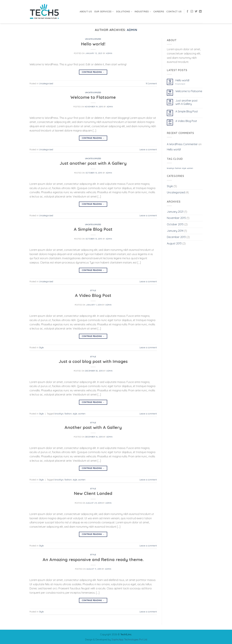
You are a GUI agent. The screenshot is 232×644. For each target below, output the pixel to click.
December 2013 (176, 237)
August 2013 (174, 243)
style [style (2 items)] (184, 168)
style (75, 414)
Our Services (104, 12)
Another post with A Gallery (93, 427)
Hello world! (93, 44)
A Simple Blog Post (93, 229)
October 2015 (175, 224)
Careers (159, 12)
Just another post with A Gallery (93, 163)
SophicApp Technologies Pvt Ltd (129, 640)
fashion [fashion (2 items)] (178, 168)
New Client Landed (93, 493)
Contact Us (174, 12)
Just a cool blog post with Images (93, 361)
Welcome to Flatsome (93, 97)
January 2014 (175, 231)
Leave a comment (148, 149)
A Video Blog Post (93, 295)
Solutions (124, 12)
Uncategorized (93, 39)
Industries (143, 12)
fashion (68, 414)
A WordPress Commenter (182, 144)
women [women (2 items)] (190, 168)
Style (93, 290)
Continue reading (93, 72)
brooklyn (59, 414)
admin (132, 30)
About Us (86, 12)
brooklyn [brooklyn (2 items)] (171, 168)
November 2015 (176, 218)
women (82, 414)
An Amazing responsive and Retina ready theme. (93, 559)
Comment (151, 83)
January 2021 (175, 212)
